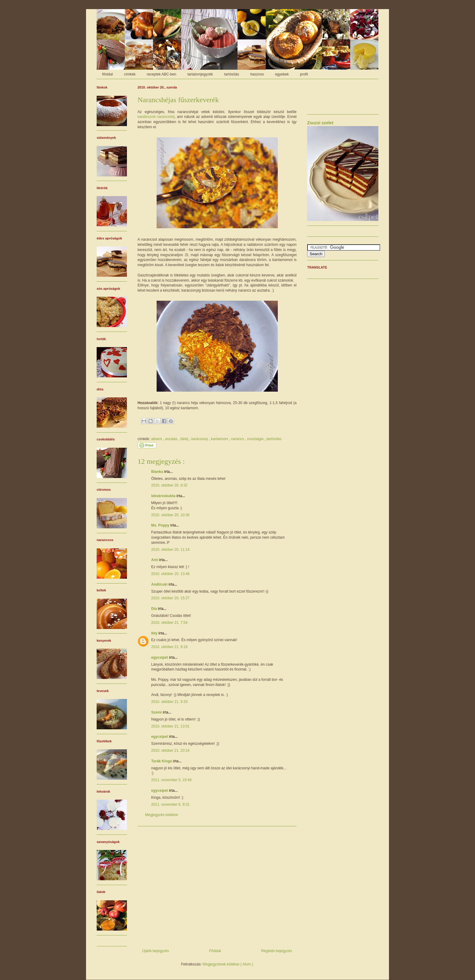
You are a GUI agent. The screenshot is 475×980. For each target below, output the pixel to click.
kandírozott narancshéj (156, 117)
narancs (238, 439)
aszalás (172, 439)
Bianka (158, 472)
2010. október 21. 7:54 (169, 623)
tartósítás (232, 74)
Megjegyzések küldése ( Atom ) (228, 964)
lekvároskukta (164, 496)
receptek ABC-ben (161, 74)
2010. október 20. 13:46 (170, 574)
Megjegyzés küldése (162, 815)
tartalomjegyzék (200, 74)
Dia (154, 609)
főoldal (107, 74)
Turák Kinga (162, 761)
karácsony (200, 439)
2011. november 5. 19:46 (171, 780)
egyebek (282, 74)
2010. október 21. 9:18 (169, 647)
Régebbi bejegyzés (277, 951)
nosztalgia (256, 439)
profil (304, 74)
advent (157, 439)
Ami (155, 560)
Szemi (157, 712)
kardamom (220, 439)
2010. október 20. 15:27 (170, 598)
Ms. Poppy (161, 525)
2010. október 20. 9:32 (169, 485)
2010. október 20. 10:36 (170, 515)
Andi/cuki (160, 584)
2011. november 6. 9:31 (170, 804)
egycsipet (160, 657)
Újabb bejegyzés (156, 951)
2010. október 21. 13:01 (170, 726)
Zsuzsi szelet (320, 123)
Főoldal (215, 951)
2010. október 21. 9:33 (169, 702)
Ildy (155, 633)
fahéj (185, 439)
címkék (130, 74)
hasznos (257, 74)
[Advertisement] (217, 885)
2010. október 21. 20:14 (170, 751)
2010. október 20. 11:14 (170, 550)
